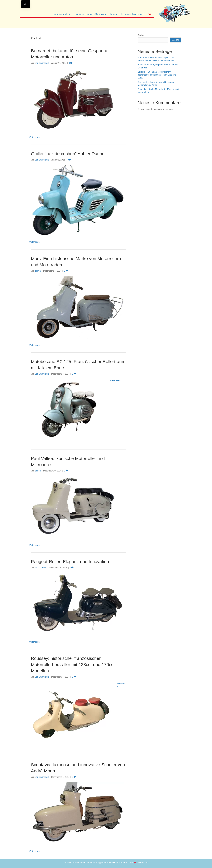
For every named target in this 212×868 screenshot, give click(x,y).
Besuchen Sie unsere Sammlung (90, 14)
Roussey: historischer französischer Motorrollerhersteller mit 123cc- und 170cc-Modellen (73, 664)
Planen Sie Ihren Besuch (133, 14)
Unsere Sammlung (62, 14)
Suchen (141, 35)
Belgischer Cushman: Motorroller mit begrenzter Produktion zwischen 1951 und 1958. (157, 75)
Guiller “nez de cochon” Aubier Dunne (68, 154)
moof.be (144, 863)
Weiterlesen (34, 137)
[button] (150, 14)
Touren (113, 14)
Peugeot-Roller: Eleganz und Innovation (70, 562)
